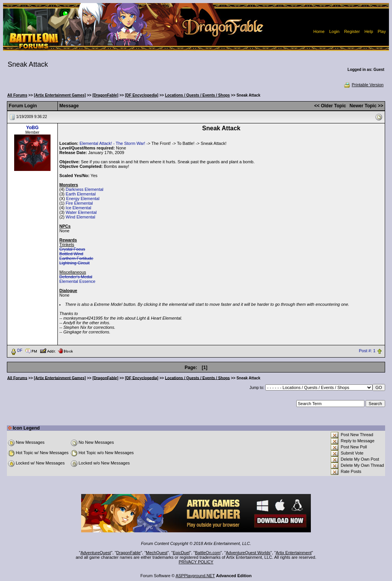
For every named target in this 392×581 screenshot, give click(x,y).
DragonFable (129, 553)
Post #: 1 (367, 351)
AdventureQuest (96, 553)
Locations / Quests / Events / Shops (197, 95)
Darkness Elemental (85, 189)
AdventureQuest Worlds (248, 553)
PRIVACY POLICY (196, 562)
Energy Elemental (83, 199)
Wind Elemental (81, 217)
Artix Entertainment (294, 553)
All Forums (17, 95)
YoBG (32, 128)
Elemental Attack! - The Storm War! (113, 143)
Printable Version (363, 85)
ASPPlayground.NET (195, 576)
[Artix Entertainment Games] (60, 95)
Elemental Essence (77, 281)
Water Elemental (81, 212)
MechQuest (157, 553)
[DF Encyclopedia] (141, 95)
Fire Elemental (79, 203)
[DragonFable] (105, 95)
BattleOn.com (208, 553)
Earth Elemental (81, 194)
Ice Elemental (79, 208)
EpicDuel (181, 553)
